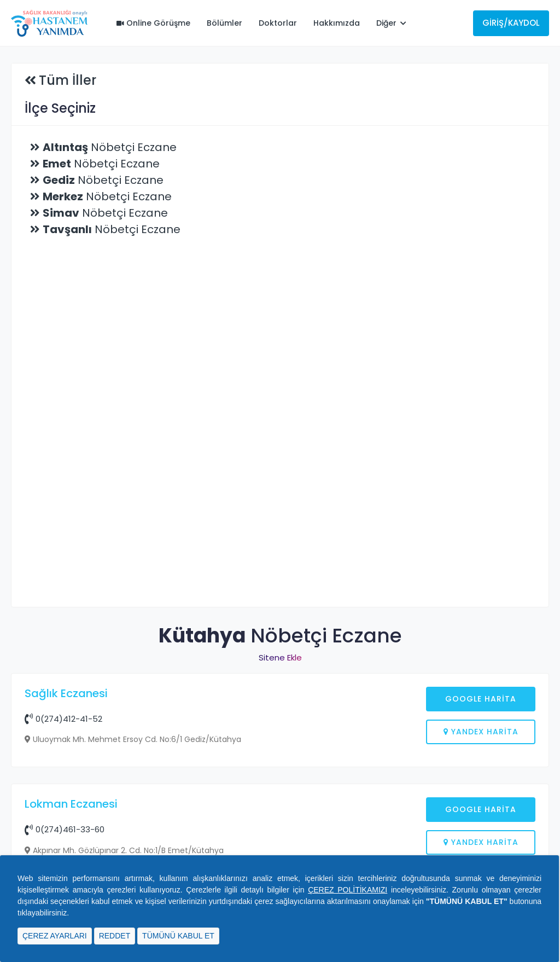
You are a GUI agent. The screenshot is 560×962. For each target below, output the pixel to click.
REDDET (115, 936)
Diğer (391, 23)
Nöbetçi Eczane (110, 147)
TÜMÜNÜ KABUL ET (178, 936)
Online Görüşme (153, 23)
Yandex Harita (481, 732)
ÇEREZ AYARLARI (55, 936)
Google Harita (481, 699)
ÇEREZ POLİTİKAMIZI (348, 890)
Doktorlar (278, 23)
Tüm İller (68, 80)
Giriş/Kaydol (511, 23)
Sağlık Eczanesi (66, 693)
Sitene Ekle (280, 657)
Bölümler (224, 23)
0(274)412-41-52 (63, 719)
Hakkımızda (337, 23)
